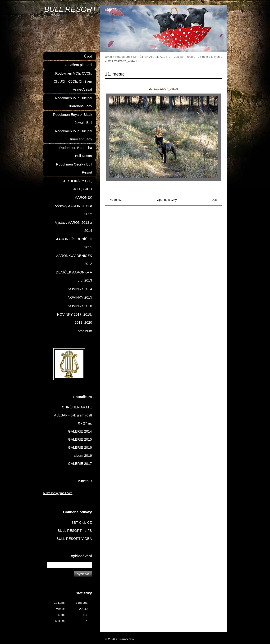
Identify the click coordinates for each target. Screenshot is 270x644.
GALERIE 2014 (80, 431)
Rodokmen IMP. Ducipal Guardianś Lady (74, 102)
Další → (217, 200)
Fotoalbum (123, 57)
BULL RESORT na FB (75, 531)
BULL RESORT (71, 9)
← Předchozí (114, 200)
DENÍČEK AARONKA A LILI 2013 (74, 276)
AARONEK (84, 197)
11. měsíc (215, 57)
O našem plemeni (78, 65)
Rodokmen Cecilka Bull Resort (74, 168)
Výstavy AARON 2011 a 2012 (73, 210)
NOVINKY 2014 (80, 289)
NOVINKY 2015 (80, 297)
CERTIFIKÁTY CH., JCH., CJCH (77, 185)
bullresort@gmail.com (58, 493)
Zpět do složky (167, 200)
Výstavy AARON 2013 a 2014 (73, 227)
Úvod (109, 57)
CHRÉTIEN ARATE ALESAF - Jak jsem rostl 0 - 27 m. (169, 57)
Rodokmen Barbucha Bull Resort (76, 152)
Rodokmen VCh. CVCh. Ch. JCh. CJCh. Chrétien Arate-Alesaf (73, 81)
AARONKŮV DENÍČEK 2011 (74, 243)
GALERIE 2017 (80, 464)
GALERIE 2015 (80, 439)
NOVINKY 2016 (80, 306)
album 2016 (83, 456)
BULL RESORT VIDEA (74, 539)
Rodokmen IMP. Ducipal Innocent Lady (74, 135)
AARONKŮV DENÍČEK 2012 (74, 260)
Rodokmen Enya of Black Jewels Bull (72, 119)
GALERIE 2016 (80, 447)
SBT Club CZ (82, 523)
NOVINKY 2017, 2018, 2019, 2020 (75, 318)
